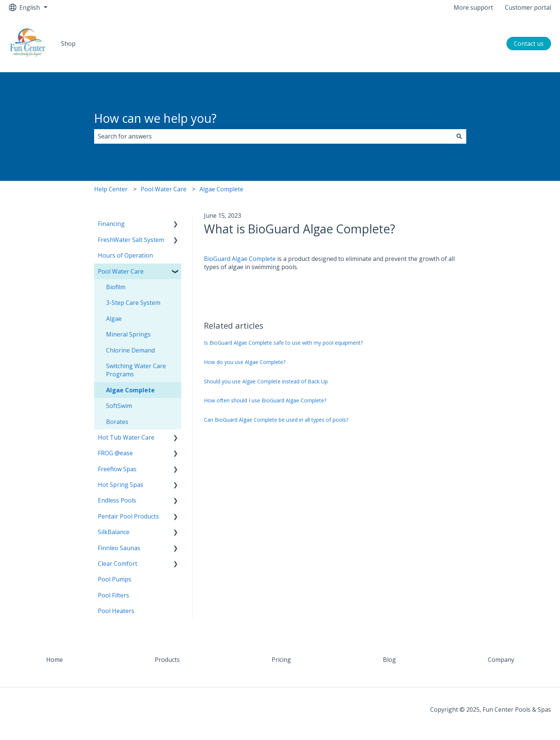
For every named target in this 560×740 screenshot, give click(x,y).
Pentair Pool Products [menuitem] (128, 516)
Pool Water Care (164, 189)
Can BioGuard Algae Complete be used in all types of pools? (276, 420)
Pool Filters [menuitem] (113, 595)
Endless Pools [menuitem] (117, 500)
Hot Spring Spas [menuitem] (121, 485)
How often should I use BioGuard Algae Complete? (265, 400)
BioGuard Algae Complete (240, 259)
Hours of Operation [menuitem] (125, 255)
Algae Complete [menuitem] (130, 390)
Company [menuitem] (501, 660)
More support (473, 7)
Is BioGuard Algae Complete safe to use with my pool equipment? (283, 343)
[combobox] (273, 136)
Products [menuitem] (167, 660)
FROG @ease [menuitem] (115, 453)
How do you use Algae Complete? (245, 362)
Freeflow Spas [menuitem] (117, 469)
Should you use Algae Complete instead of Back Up (266, 381)
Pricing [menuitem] (281, 660)
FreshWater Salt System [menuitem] (131, 240)
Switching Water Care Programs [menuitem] (136, 370)
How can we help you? (155, 118)
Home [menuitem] (55, 660)
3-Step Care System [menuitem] (133, 303)
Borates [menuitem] (117, 422)
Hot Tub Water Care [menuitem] (126, 437)
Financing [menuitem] (111, 224)
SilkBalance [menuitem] (114, 532)
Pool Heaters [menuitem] (116, 611)
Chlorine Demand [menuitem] (130, 350)
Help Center (111, 189)
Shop (68, 44)
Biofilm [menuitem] (116, 287)
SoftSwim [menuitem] (119, 406)
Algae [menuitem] (114, 319)
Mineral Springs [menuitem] (128, 334)
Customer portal (528, 7)
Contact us (529, 44)
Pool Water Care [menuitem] (121, 271)
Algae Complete (221, 189)
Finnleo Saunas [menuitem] (119, 548)
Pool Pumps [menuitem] (115, 579)
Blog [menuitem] (389, 660)
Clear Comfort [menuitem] (118, 564)
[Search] (459, 136)
